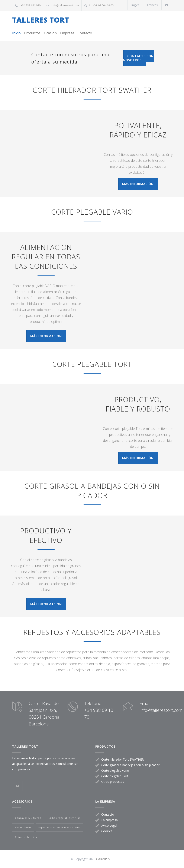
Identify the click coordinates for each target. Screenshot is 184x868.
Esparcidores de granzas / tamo (59, 827)
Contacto (85, 33)
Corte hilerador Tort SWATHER (122, 759)
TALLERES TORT (41, 20)
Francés (152, 5)
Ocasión (50, 33)
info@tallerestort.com (65, 5)
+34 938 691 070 (31, 5)
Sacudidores (23, 827)
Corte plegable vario (115, 771)
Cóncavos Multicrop (28, 818)
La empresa (109, 820)
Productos (32, 33)
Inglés (135, 5)
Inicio (16, 33)
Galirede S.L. (105, 859)
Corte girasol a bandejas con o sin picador (130, 765)
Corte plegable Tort (115, 776)
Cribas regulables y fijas (64, 818)
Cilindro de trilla (26, 837)
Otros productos (113, 782)
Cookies (107, 831)
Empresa (67, 33)
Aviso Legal (109, 825)
